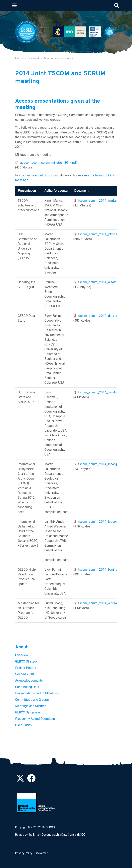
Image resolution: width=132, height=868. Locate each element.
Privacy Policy (24, 853)
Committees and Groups (32, 700)
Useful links (23, 725)
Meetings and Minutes (31, 706)
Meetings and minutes (59, 58)
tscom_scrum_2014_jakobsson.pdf (103, 234)
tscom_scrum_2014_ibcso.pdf (100, 522)
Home (19, 58)
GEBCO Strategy (26, 661)
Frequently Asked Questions (35, 719)
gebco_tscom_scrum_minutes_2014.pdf (48, 163)
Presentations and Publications (37, 693)
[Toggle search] (117, 5)
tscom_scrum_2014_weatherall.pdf (103, 282)
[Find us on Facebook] (31, 780)
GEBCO (50, 827)
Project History (26, 668)
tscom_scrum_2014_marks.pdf (100, 201)
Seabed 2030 (25, 674)
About (21, 647)
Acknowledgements (29, 681)
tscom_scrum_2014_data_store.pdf (103, 316)
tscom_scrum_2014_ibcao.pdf (100, 464)
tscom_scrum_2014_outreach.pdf (102, 603)
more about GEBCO (40, 175)
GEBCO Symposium (29, 712)
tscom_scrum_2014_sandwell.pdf (102, 392)
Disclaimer (41, 853)
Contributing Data (27, 687)
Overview (22, 655)
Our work (34, 58)
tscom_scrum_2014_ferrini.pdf (100, 570)
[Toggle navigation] (14, 5)
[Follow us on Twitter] (20, 780)
